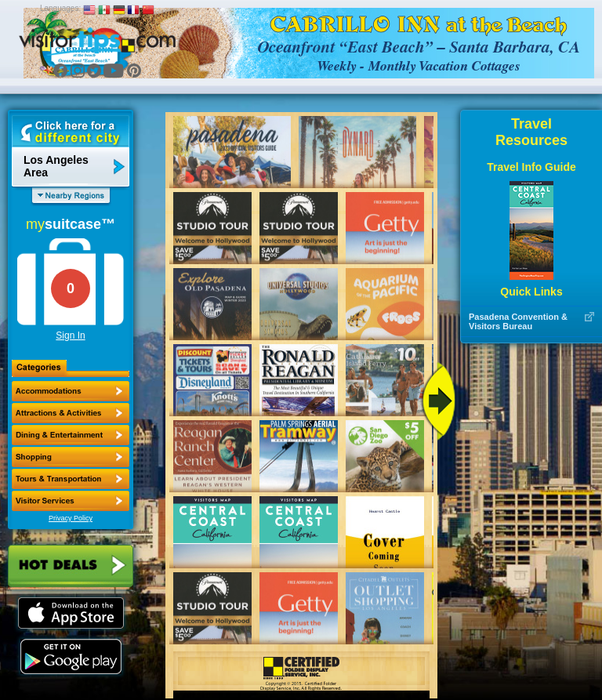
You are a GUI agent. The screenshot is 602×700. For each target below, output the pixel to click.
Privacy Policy (71, 518)
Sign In (70, 335)
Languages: (60, 8)
